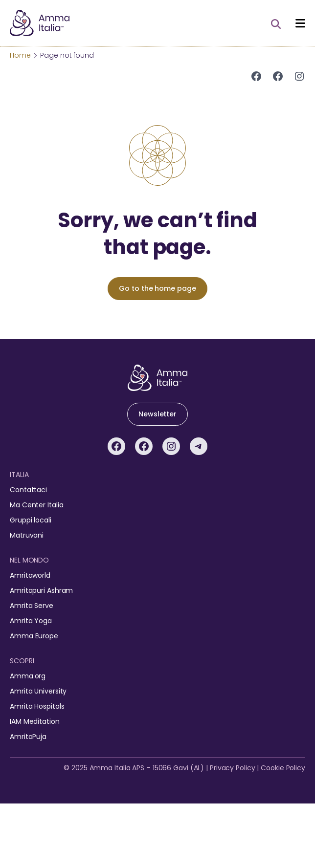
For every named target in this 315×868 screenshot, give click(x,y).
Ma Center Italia (36, 505)
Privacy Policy (233, 768)
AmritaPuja (28, 737)
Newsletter (157, 414)
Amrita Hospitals (37, 706)
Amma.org (28, 676)
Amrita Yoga (31, 621)
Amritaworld (30, 575)
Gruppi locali (31, 520)
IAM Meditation (35, 721)
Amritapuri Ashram (41, 590)
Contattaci (28, 490)
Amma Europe (34, 636)
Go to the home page (157, 288)
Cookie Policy (283, 768)
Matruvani (27, 535)
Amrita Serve (32, 606)
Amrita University (38, 691)
